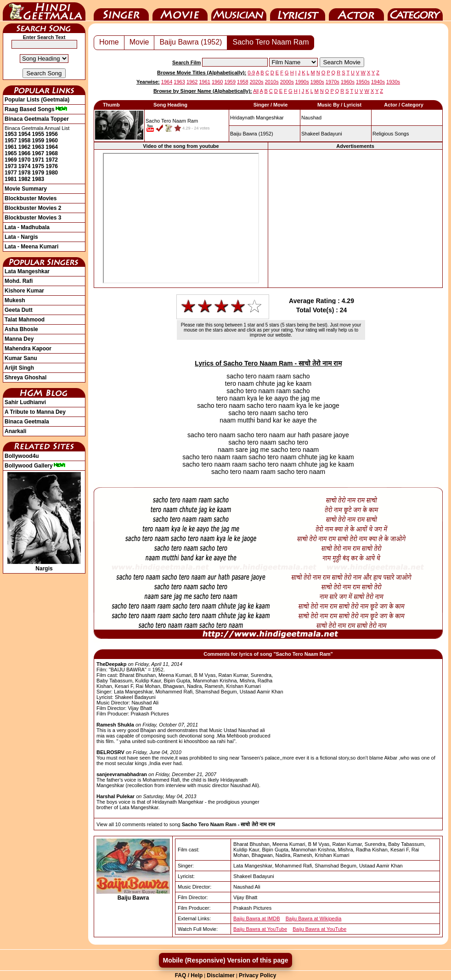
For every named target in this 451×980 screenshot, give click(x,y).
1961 (11, 147)
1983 (38, 179)
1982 (25, 179)
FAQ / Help (189, 975)
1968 (52, 153)
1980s (317, 82)
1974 (25, 166)
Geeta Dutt (19, 310)
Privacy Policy (257, 975)
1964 (52, 147)
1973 (11, 166)
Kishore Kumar (24, 291)
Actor (356, 11)
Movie (180, 11)
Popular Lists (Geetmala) (37, 100)
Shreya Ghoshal (25, 377)
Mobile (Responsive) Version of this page (225, 960)
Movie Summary (26, 189)
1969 (11, 160)
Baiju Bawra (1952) (191, 42)
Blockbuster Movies (31, 198)
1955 (38, 134)
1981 (11, 179)
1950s (363, 82)
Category (415, 11)
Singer (121, 11)
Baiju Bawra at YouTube (260, 929)
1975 (38, 166)
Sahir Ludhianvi (25, 402)
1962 (25, 147)
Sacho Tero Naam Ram (271, 42)
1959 (38, 141)
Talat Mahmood (25, 320)
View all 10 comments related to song (186, 824)
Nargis (44, 565)
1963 (38, 147)
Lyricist (298, 11)
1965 (11, 153)
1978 (25, 173)
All (256, 91)
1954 (25, 134)
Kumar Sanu (21, 358)
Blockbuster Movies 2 (33, 208)
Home (109, 42)
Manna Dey (19, 339)
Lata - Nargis (21, 237)
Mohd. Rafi (19, 281)
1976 (52, 166)
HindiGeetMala (44, 11)
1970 (25, 160)
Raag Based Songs (36, 109)
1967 (38, 153)
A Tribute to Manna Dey (35, 412)
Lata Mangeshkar (27, 271)
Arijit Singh (19, 368)
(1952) (252, 134)
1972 (52, 160)
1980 (52, 173)
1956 (52, 134)
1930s (393, 82)
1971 (38, 160)
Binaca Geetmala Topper (37, 119)
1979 (38, 173)
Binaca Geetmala (27, 422)
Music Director (239, 11)
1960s (348, 82)
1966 (25, 153)
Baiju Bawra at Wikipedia (314, 918)
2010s (272, 82)
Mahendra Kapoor (28, 349)
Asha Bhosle (21, 329)
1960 (52, 141)
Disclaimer (221, 975)
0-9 (251, 73)
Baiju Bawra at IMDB (257, 918)
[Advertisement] (355, 219)
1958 (25, 141)
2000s (287, 82)
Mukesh (15, 300)
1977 (11, 173)
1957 (11, 141)
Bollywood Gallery (35, 466)
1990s (302, 82)
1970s (333, 82)
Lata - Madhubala (27, 227)
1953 (11, 134)
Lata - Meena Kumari (31, 247)
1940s (378, 82)
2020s (257, 82)
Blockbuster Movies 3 (33, 218)
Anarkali (15, 431)
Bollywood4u (22, 456)
